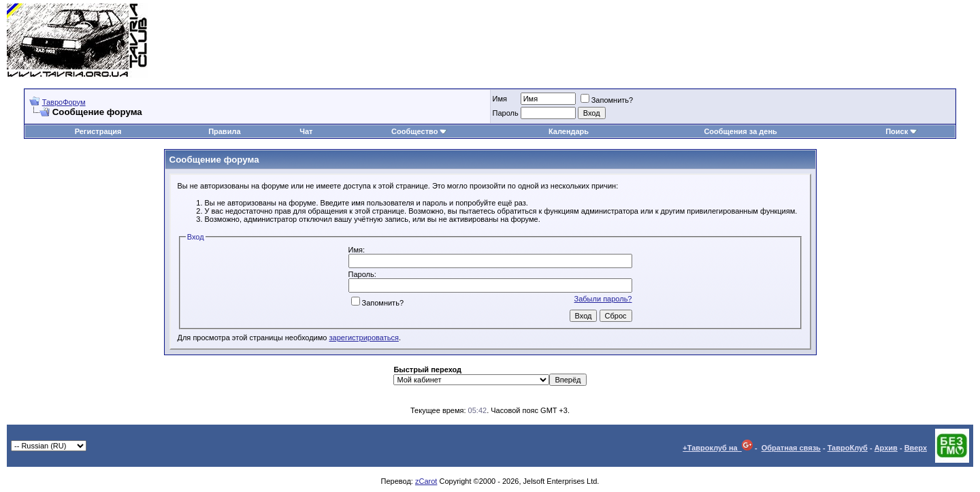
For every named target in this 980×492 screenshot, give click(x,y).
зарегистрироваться (364, 338)
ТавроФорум (64, 102)
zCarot (426, 481)
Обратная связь (791, 448)
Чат (306, 131)
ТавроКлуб (848, 448)
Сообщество (419, 131)
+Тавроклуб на (718, 448)
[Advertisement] (725, 41)
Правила (224, 131)
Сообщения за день (740, 131)
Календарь (569, 131)
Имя (500, 99)
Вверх (916, 448)
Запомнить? (607, 100)
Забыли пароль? (603, 299)
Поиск (901, 131)
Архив (886, 448)
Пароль (506, 113)
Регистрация (98, 131)
